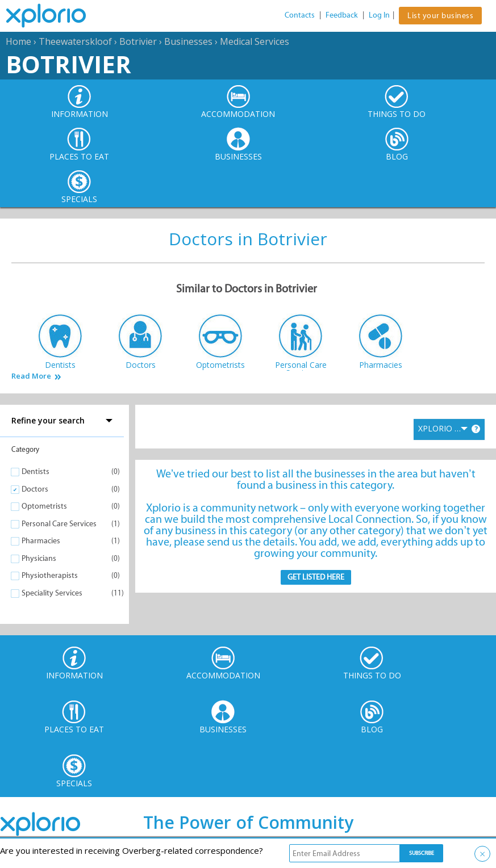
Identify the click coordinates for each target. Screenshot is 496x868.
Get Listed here (316, 577)
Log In (379, 15)
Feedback (342, 15)
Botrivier (138, 41)
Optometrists (44, 506)
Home (18, 41)
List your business (440, 16)
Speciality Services (52, 593)
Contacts (300, 15)
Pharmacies (41, 541)
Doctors (35, 489)
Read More (31, 376)
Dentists (36, 471)
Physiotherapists (50, 575)
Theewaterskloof (75, 41)
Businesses (188, 41)
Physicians (39, 558)
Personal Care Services (59, 524)
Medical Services (255, 41)
